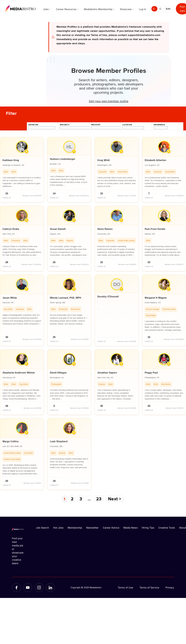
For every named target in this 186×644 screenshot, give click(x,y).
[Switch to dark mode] (161, 9)
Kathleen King (11, 160)
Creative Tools (167, 528)
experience (159, 125)
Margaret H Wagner (156, 298)
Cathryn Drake (11, 229)
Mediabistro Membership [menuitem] (98, 9)
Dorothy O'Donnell (108, 297)
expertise (33, 125)
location (127, 125)
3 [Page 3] (81, 499)
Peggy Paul (151, 373)
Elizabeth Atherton (155, 160)
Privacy (170, 587)
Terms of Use (125, 587)
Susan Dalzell (58, 229)
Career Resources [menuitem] (66, 9)
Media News (130, 528)
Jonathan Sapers (107, 373)
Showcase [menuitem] (126, 9)
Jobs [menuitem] (46, 9)
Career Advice (111, 528)
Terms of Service (149, 587)
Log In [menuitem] (142, 9)
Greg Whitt (104, 160)
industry (96, 125)
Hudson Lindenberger (63, 159)
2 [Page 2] (72, 499)
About (183, 528)
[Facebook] (16, 587)
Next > (116, 499)
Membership (75, 528)
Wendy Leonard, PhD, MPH (66, 298)
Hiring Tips (148, 528)
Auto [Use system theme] (168, 9)
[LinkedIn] (50, 587)
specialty (65, 125)
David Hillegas (58, 373)
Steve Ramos (105, 229)
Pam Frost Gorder (155, 229)
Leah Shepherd (59, 441)
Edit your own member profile (109, 101)
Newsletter (92, 528)
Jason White (10, 298)
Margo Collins (11, 441)
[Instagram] (39, 587)
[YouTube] (28, 587)
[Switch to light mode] (154, 9)
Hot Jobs (58, 528)
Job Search (42, 528)
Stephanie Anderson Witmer (19, 373)
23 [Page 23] (100, 499)
